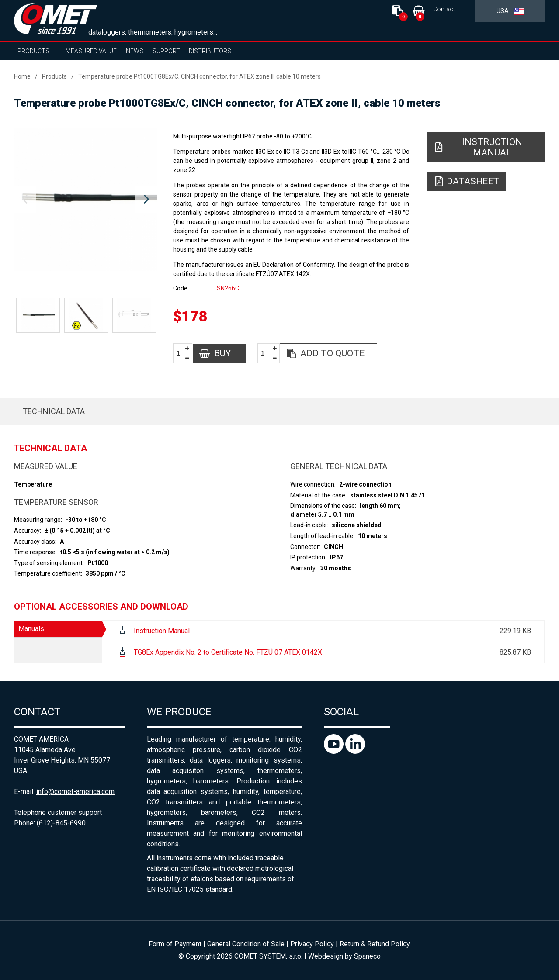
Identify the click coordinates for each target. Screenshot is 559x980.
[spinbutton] (182, 354)
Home (22, 76)
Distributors (210, 51)
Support (166, 51)
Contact (444, 9)
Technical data (54, 411)
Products (33, 51)
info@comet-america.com (75, 792)
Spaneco (367, 956)
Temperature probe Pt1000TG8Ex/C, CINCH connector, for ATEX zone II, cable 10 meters (200, 76)
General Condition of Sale (246, 944)
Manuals (31, 629)
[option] (86, 200)
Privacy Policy (312, 944)
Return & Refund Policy (375, 944)
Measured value (91, 51)
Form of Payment (175, 944)
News (135, 51)
